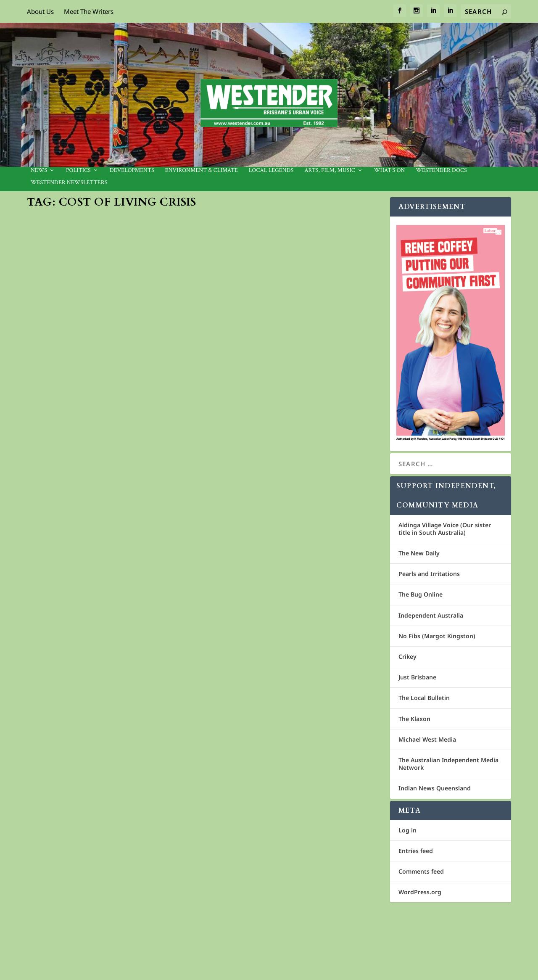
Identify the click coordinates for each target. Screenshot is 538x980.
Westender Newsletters (69, 183)
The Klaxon (414, 719)
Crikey (407, 656)
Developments (132, 170)
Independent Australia (431, 615)
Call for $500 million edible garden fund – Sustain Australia (111, 336)
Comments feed (421, 871)
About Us (40, 11)
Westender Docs (441, 170)
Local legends (271, 170)
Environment (169, 353)
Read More (59, 407)
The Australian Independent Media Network (448, 764)
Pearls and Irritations (429, 574)
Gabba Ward (150, 801)
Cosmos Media (84, 921)
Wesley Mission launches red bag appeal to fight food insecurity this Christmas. (291, 788)
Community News (131, 353)
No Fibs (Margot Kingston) (437, 636)
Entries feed (416, 851)
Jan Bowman (57, 573)
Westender (239, 810)
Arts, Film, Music (330, 170)
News (39, 170)
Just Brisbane (417, 677)
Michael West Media (427, 739)
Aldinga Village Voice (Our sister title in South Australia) (445, 529)
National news (356, 362)
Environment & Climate (202, 170)
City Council (119, 801)
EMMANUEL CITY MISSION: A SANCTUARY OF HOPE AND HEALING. (114, 555)
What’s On (390, 170)
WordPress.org (420, 892)
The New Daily (419, 553)
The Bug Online (421, 594)
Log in (407, 830)
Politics (78, 170)
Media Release (59, 353)
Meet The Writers (89, 11)
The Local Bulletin (424, 698)
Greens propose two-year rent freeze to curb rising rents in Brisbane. (101, 779)
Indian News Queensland (435, 788)
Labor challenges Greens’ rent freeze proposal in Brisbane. (286, 564)
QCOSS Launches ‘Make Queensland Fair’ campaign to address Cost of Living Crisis (295, 340)
